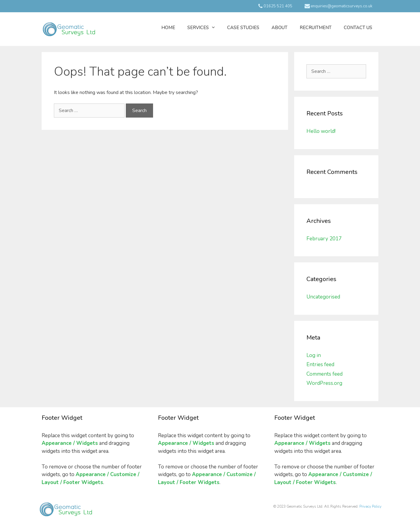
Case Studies (243, 28)
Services (204, 28)
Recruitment (316, 28)
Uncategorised (323, 297)
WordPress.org (324, 383)
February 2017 (324, 239)
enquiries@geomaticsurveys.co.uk (338, 6)
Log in (314, 355)
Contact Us (358, 28)
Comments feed (324, 374)
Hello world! (321, 131)
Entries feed (320, 364)
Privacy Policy (370, 506)
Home (168, 28)
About (279, 28)
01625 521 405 (275, 6)
